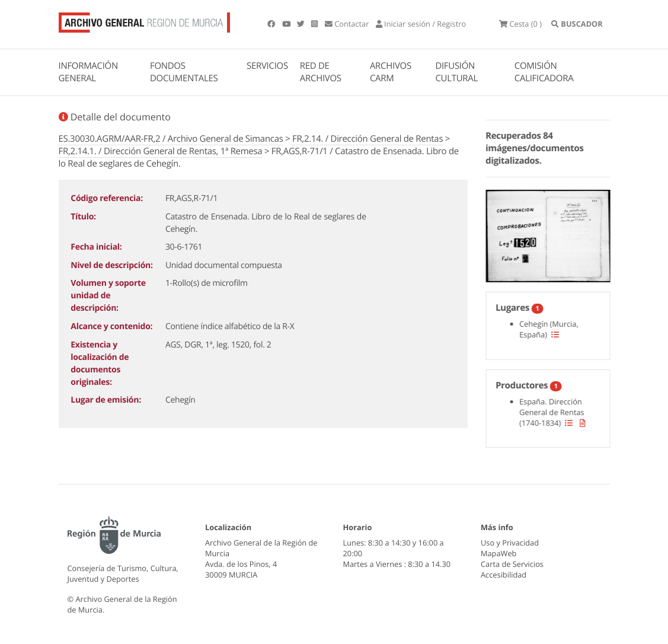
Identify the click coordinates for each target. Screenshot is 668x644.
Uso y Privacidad (510, 543)
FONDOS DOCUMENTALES (184, 72)
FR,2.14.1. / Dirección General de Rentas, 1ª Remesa (161, 151)
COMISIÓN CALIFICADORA (544, 72)
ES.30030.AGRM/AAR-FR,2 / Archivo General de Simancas (171, 139)
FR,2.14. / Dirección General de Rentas (367, 139)
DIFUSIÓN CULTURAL (456, 72)
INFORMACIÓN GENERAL (88, 72)
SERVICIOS (267, 66)
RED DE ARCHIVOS (321, 72)
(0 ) (520, 24)
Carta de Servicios (512, 564)
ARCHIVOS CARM (391, 72)
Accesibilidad (504, 575)
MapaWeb (498, 553)
